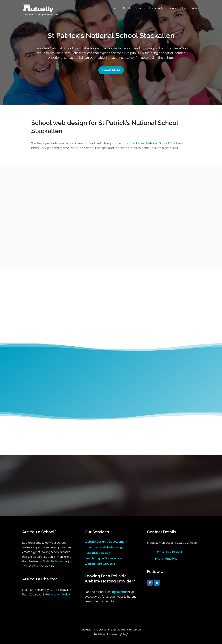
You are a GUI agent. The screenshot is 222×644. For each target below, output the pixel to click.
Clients (172, 8)
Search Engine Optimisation (103, 558)
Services (139, 8)
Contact (195, 8)
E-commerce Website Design (104, 547)
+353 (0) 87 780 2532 (169, 552)
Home (114, 8)
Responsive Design (97, 553)
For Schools (156, 8)
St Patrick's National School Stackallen (111, 35)
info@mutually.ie (166, 559)
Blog (183, 8)
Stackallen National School (149, 143)
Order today (51, 561)
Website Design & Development (106, 542)
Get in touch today (57, 595)
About (126, 8)
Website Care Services (100, 564)
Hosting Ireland (116, 592)
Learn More (111, 70)
